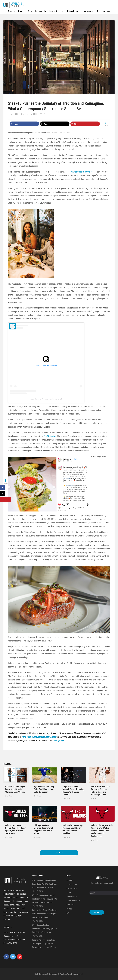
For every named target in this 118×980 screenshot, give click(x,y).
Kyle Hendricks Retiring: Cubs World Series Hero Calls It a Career (44, 789)
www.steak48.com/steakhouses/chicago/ (39, 737)
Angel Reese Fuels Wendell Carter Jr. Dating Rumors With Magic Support (73, 791)
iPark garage (58, 740)
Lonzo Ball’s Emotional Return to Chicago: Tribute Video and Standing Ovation (101, 791)
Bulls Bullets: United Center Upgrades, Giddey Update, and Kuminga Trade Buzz (16, 829)
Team (69, 893)
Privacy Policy (72, 888)
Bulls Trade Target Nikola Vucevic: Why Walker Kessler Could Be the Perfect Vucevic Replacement (102, 831)
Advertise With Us (73, 901)
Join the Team (72, 897)
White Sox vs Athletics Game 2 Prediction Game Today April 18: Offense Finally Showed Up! (44, 899)
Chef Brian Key (50, 436)
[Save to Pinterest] (85, 124)
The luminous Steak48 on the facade (81, 172)
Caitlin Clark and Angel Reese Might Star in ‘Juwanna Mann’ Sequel (15, 789)
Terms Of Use (72, 884)
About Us (70, 880)
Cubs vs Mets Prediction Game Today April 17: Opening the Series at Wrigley (44, 944)
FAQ (68, 913)
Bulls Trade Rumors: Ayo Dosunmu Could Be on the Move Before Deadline (73, 829)
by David (26, 114)
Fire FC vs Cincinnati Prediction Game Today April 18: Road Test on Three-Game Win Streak (44, 884)
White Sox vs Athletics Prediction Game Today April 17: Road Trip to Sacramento (44, 929)
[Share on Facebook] (24, 124)
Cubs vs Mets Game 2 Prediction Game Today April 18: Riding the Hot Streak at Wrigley (45, 914)
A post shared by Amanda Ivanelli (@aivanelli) (46, 399)
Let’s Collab (71, 905)
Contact (69, 909)
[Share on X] (55, 124)
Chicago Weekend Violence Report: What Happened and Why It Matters (43, 829)
